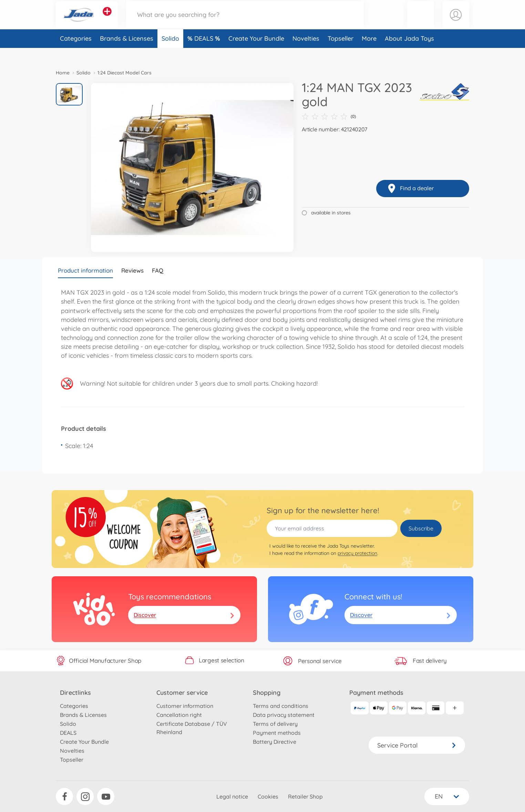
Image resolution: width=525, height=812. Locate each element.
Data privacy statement (284, 715)
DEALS (205, 53)
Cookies (268, 796)
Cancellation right (179, 715)
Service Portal (417, 745)
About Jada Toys (409, 53)
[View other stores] (107, 19)
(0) (329, 116)
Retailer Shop (305, 796)
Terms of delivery (275, 724)
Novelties (306, 53)
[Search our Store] (245, 22)
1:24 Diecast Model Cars (125, 73)
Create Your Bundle (256, 53)
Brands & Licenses (127, 53)
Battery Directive (275, 742)
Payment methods (277, 733)
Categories (76, 53)
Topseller (341, 53)
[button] (421, 22)
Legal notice (232, 796)
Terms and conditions (281, 706)
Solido (170, 53)
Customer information (185, 706)
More (369, 53)
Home (63, 73)
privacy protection (357, 553)
